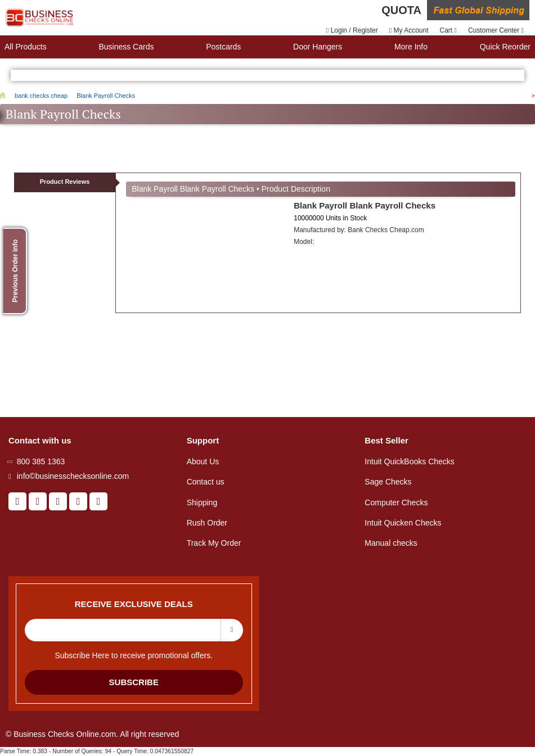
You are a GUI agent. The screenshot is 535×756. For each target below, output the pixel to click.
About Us (203, 461)
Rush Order (207, 523)
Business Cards (126, 47)
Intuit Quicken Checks (403, 523)
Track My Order (214, 543)
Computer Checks (396, 503)
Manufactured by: (359, 230)
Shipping (202, 503)
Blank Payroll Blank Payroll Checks (365, 205)
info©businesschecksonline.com (73, 476)
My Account (409, 30)
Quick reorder (505, 47)
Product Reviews (65, 182)
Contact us (206, 482)
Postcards (223, 47)
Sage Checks (388, 482)
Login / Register (352, 30)
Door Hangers (318, 47)
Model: (304, 242)
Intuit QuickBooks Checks (410, 461)
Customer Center (496, 30)
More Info (411, 47)
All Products (26, 47)
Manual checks (391, 543)
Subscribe (134, 682)
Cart (448, 30)
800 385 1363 (41, 461)
